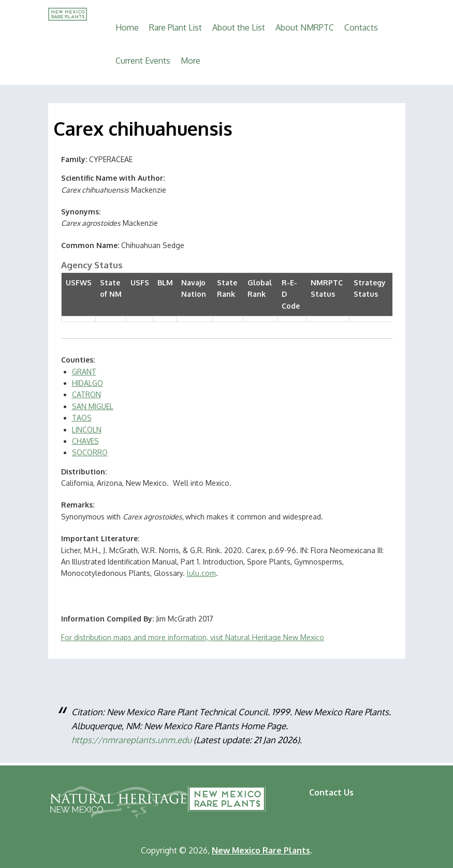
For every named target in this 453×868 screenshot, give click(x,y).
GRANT (84, 372)
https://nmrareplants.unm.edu (131, 740)
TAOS (82, 418)
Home (127, 27)
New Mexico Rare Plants (227, 799)
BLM (165, 283)
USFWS (79, 283)
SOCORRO (90, 452)
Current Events (143, 61)
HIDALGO (87, 383)
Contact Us (331, 792)
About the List (239, 27)
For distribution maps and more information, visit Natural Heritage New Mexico (193, 637)
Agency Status (92, 265)
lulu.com (201, 573)
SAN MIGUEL (93, 406)
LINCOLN (87, 430)
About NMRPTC (305, 27)
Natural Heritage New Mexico (119, 802)
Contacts (361, 27)
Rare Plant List (176, 27)
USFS (140, 283)
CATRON (86, 394)
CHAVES (85, 441)
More (191, 61)
